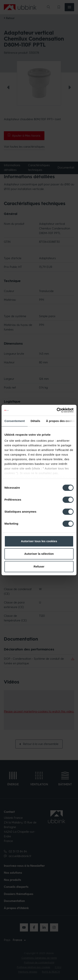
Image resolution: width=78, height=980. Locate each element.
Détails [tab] (35, 421)
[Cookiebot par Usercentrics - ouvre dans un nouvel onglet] (57, 410)
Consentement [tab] (15, 421)
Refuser (39, 566)
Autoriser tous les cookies (39, 541)
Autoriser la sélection (39, 554)
